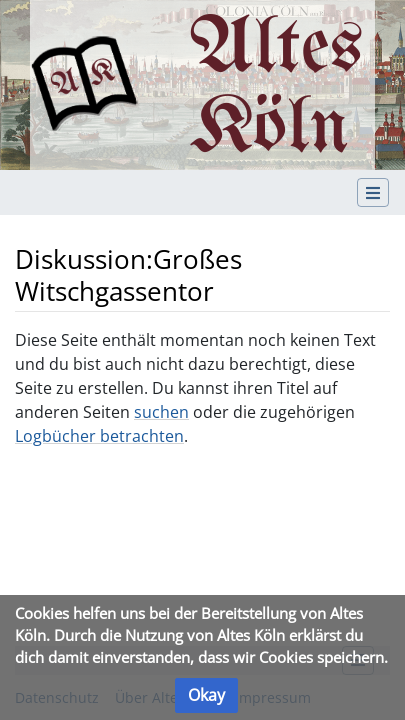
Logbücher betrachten (99, 436)
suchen (161, 412)
